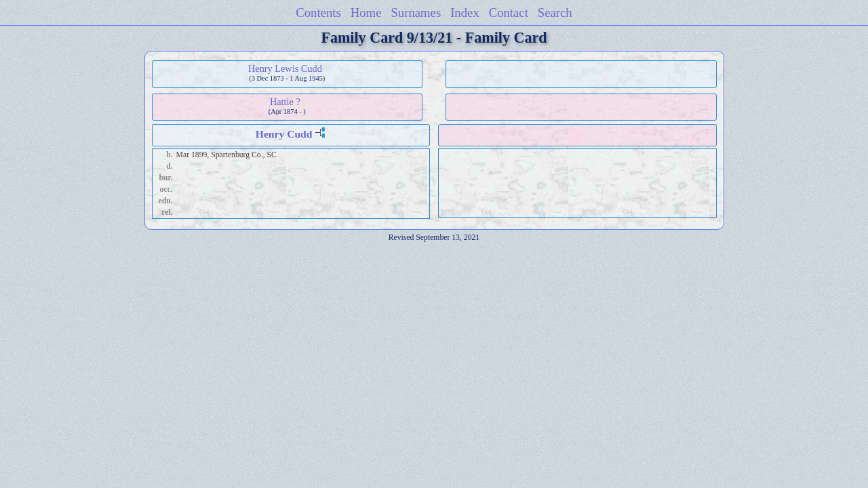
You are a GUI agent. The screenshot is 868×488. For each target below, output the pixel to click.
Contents (318, 13)
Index (465, 13)
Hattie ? (285, 102)
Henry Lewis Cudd (285, 68)
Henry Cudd (284, 134)
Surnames (416, 13)
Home (366, 13)
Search (555, 13)
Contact (509, 13)
